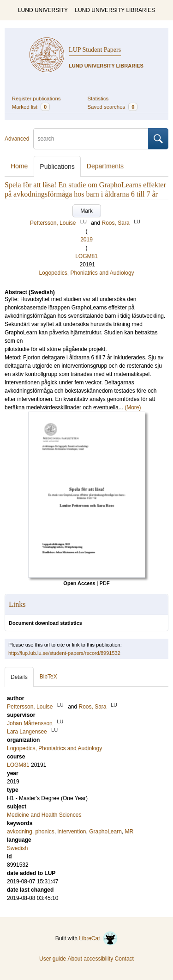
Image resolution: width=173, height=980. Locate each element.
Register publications (36, 99)
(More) (133, 407)
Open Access (79, 583)
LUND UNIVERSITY (43, 10)
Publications (57, 166)
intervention (72, 832)
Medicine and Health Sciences (44, 815)
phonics (45, 832)
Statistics (98, 99)
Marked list (31, 107)
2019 (86, 240)
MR (129, 832)
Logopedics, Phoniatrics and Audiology (86, 273)
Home (19, 166)
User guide (53, 959)
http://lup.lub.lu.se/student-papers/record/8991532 (64, 653)
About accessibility (90, 959)
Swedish (17, 848)
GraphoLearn (105, 832)
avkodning (20, 832)
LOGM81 (86, 256)
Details (19, 677)
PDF (105, 583)
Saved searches (113, 107)
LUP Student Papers (95, 50)
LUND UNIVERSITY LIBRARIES (115, 10)
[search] (91, 139)
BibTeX (48, 677)
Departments (105, 166)
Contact (124, 959)
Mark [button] (86, 211)
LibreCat (98, 938)
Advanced (17, 139)
